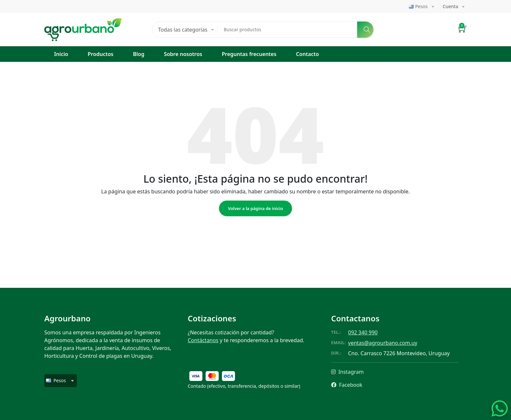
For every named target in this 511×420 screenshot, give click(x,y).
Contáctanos (203, 340)
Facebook (347, 385)
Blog (139, 54)
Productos (101, 54)
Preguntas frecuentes (249, 54)
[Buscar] (365, 30)
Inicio (61, 54)
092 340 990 (363, 332)
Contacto (307, 54)
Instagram (347, 372)
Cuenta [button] (450, 6)
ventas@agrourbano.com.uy (383, 343)
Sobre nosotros (183, 54)
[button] (463, 30)
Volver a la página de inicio (256, 208)
